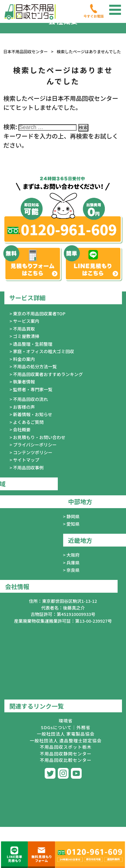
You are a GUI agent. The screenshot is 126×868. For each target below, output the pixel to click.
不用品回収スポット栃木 (66, 747)
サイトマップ (26, 460)
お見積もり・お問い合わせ (39, 437)
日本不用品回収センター (26, 51)
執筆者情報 (24, 382)
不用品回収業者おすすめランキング (48, 374)
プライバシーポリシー (35, 445)
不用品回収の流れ (31, 399)
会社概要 (22, 429)
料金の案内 (24, 359)
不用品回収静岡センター (66, 754)
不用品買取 (24, 329)
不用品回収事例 (28, 468)
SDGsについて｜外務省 (66, 727)
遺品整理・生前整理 (33, 344)
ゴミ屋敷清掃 (26, 336)
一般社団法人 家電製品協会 (66, 734)
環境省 (66, 721)
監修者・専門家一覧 (33, 389)
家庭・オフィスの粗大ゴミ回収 (44, 351)
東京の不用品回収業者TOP (39, 314)
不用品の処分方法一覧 (35, 366)
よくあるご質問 (28, 422)
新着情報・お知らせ (33, 414)
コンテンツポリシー (33, 452)
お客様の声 (24, 407)
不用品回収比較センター (66, 760)
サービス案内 (26, 321)
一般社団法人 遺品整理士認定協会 (66, 740)
